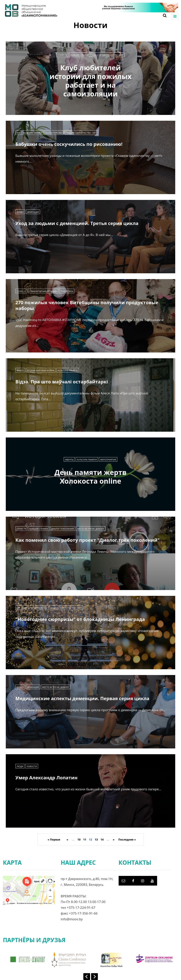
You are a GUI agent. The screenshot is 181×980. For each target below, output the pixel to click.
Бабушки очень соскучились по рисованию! (69, 144)
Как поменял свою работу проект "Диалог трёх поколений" (88, 540)
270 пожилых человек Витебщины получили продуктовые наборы (87, 305)
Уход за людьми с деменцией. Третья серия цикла (77, 223)
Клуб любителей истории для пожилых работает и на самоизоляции (90, 81)
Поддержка (67, 291)
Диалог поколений (63, 529)
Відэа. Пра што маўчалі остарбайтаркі (62, 382)
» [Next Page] (114, 839)
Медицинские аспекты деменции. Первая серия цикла (82, 698)
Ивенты (69, 460)
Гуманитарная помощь (43, 291)
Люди (20, 766)
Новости (32, 766)
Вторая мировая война (41, 370)
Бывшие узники (80, 55)
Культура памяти (68, 370)
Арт (18, 133)
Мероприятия (108, 460)
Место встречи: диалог (91, 529)
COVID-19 (62, 55)
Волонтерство (54, 133)
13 (96, 839)
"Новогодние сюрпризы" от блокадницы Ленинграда (80, 619)
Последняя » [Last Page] (127, 839)
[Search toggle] (163, 15)
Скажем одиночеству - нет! (108, 55)
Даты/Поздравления (35, 608)
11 (85, 839)
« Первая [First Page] (54, 839)
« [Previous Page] (67, 839)
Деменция (33, 212)
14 (102, 839)
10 (79, 839)
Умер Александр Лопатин (46, 777)
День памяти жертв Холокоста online (90, 477)
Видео (20, 212)
